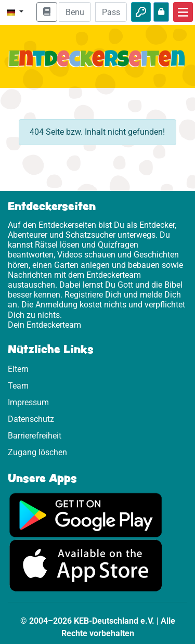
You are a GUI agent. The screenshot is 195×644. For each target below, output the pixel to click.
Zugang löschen (37, 452)
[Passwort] (111, 12)
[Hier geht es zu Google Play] (86, 514)
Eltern (18, 369)
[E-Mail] (75, 12)
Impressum (28, 402)
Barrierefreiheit (35, 436)
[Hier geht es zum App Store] (86, 565)
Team (18, 386)
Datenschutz (31, 419)
